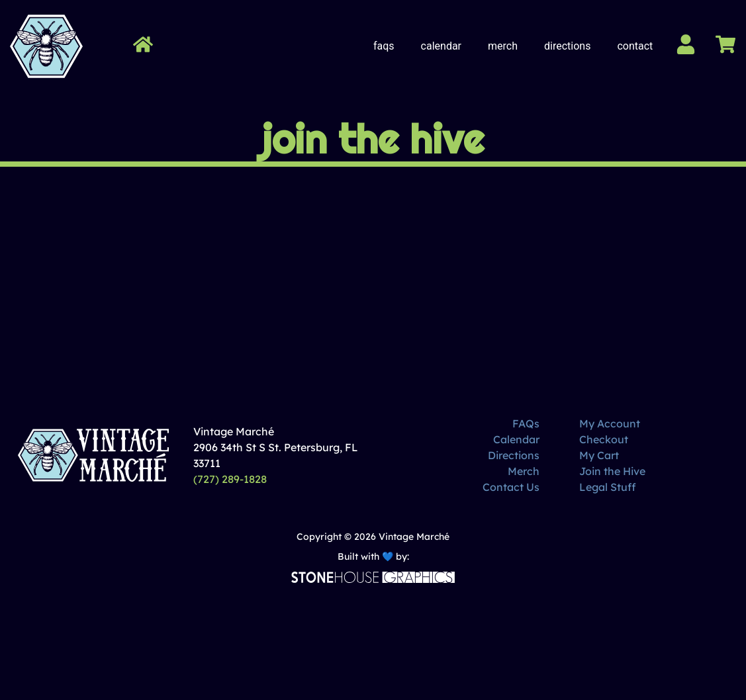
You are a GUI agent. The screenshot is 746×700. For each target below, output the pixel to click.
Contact (635, 46)
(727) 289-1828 (230, 479)
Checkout (604, 439)
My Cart (599, 455)
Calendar (441, 46)
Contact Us (511, 487)
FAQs (384, 46)
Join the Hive (612, 471)
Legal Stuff (608, 487)
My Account (610, 423)
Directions (567, 46)
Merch (503, 46)
